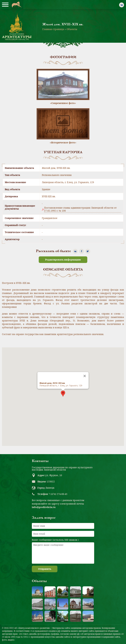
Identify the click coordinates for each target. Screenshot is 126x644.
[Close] (85, 376)
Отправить (45, 569)
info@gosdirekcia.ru (44, 507)
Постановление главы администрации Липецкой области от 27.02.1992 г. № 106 (80, 209)
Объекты (72, 29)
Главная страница (53, 29)
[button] (63, 394)
